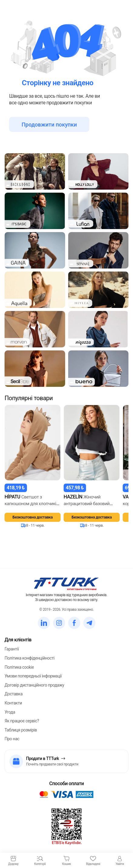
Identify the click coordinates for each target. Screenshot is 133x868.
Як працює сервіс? (22, 721)
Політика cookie (19, 667)
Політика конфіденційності (30, 658)
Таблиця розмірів (21, 730)
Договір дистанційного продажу (34, 685)
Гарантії (12, 649)
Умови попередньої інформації (33, 676)
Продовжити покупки (49, 125)
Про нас (12, 739)
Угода (10, 712)
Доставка (13, 694)
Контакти (13, 703)
